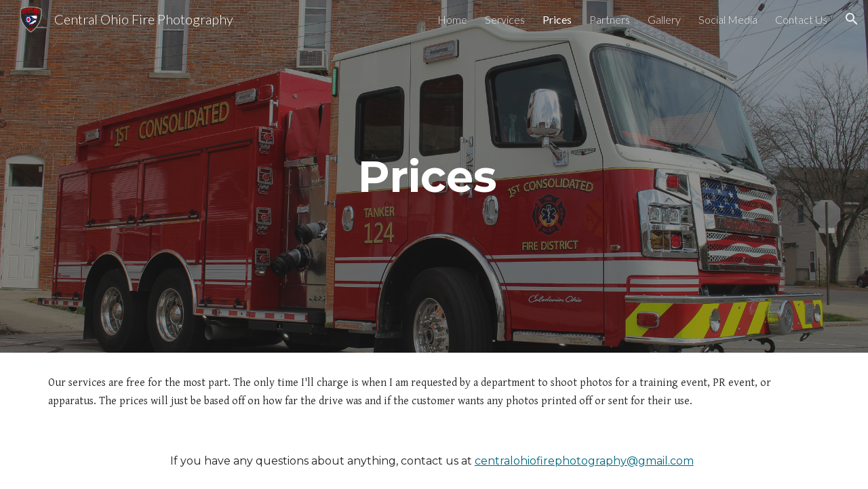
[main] (434, 176)
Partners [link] (610, 19)
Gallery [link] (664, 19)
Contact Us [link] (801, 19)
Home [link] (452, 19)
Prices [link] (557, 19)
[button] (852, 19)
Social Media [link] (728, 19)
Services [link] (505, 19)
